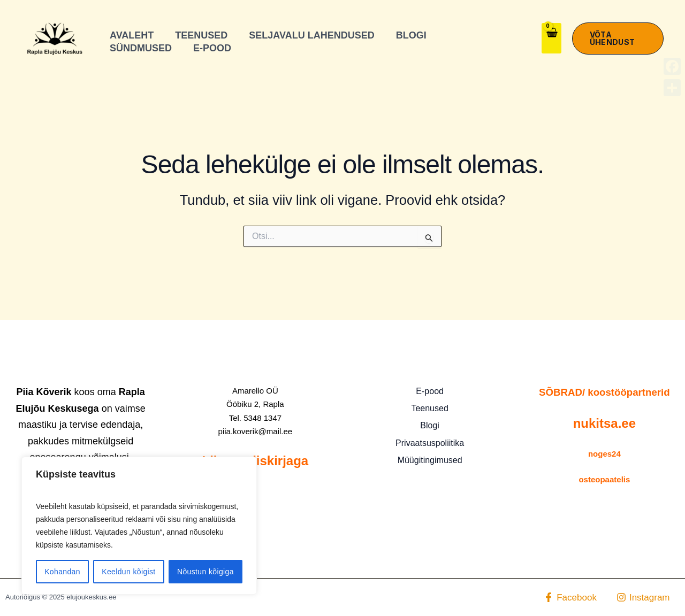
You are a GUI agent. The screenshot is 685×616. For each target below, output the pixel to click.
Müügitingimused (430, 460)
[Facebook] (570, 597)
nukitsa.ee (604, 423)
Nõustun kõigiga (205, 572)
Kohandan (62, 572)
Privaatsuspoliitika (430, 443)
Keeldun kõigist (128, 572)
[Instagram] (643, 597)
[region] (139, 526)
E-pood (430, 391)
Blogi (430, 425)
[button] (618, 38)
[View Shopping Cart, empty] (551, 38)
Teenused (429, 408)
